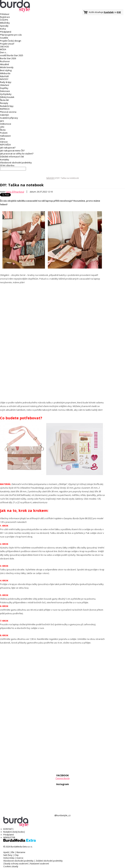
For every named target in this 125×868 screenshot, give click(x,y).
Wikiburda (5, 73)
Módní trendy (7, 67)
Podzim (4, 133)
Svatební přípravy (9, 118)
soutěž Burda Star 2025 (12, 55)
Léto (2, 127)
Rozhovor (5, 61)
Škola (3, 130)
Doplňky (4, 88)
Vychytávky (6, 94)
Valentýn (4, 115)
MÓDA (3, 49)
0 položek (109, 12)
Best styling (6, 70)
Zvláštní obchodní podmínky (49, 861)
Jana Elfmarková (15, 192)
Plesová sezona (8, 112)
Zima (2, 139)
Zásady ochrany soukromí (16, 864)
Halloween (5, 136)
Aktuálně (4, 64)
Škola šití (4, 100)
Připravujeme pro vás (11, 35)
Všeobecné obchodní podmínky (16, 163)
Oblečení (4, 85)
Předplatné (6, 32)
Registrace (5, 17)
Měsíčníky (5, 23)
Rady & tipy (6, 82)
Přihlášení (5, 14)
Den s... (4, 52)
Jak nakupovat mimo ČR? (12, 151)
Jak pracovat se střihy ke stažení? (17, 154)
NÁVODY (4, 79)
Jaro (2, 121)
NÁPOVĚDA (5, 145)
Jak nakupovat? (8, 148)
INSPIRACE (5, 109)
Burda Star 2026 (8, 58)
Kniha (3, 29)
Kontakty (4, 160)
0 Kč (119, 12)
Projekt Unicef (7, 44)
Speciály (4, 26)
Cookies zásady (11, 866)
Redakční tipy (7, 106)
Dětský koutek (7, 97)
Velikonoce (6, 124)
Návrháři (4, 76)
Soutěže (4, 38)
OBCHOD (4, 47)
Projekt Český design (11, 41)
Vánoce (4, 142)
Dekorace (5, 91)
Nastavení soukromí (40, 864)
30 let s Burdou (7, 165)
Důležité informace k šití (12, 157)
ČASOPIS (4, 20)
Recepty (4, 103)
